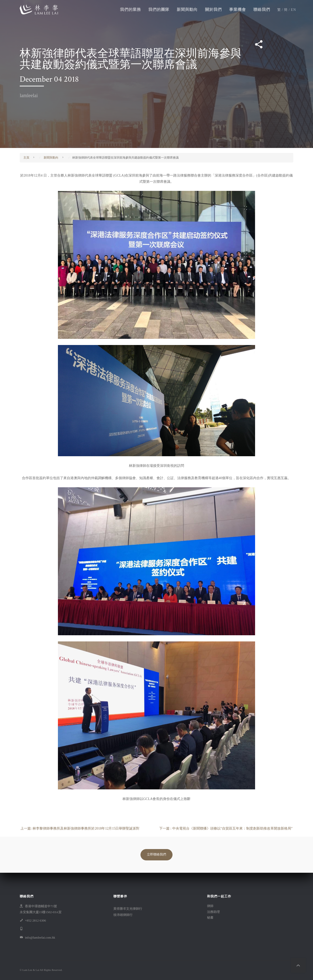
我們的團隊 (159, 10)
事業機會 (238, 10)
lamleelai (29, 95)
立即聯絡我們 (156, 855)
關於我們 (213, 10)
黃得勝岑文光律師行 (128, 909)
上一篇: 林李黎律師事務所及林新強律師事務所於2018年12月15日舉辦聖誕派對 (80, 828)
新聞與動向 (187, 10)
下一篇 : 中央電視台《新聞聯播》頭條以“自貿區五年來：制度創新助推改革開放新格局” (226, 828)
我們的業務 (130, 10)
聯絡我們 (262, 10)
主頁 (26, 158)
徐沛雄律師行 (123, 915)
